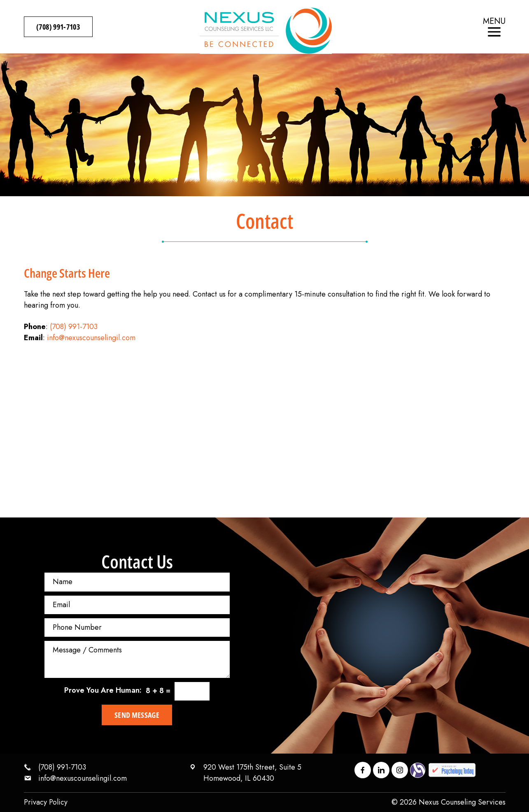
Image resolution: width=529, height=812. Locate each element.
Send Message (137, 715)
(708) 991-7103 (58, 27)
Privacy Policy (46, 802)
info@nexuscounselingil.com (91, 338)
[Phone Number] (137, 628)
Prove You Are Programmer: (103, 690)
